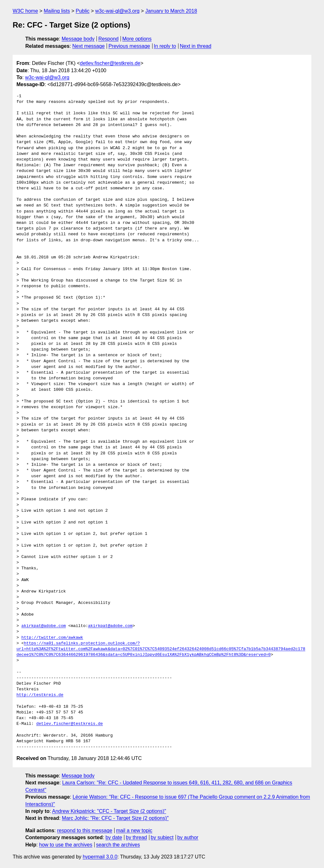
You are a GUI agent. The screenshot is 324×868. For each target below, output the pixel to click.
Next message (89, 46)
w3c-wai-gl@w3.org (117, 11)
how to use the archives (66, 845)
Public (83, 11)
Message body (78, 39)
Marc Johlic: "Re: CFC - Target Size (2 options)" (115, 818)
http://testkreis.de (40, 695)
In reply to (165, 46)
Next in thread (196, 46)
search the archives (118, 845)
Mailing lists (57, 11)
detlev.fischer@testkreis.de (110, 63)
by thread (137, 837)
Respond (109, 39)
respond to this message (84, 830)
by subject (162, 837)
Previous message (129, 46)
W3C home (25, 11)
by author (188, 837)
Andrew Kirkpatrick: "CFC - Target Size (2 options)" (109, 811)
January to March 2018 (171, 11)
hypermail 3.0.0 (100, 857)
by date (114, 837)
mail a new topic (134, 830)
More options (137, 39)
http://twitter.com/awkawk (52, 638)
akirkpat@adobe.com (44, 626)
